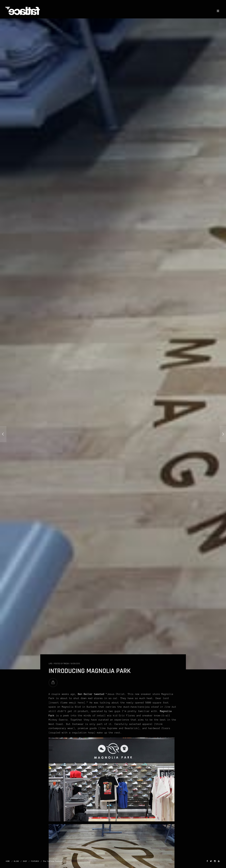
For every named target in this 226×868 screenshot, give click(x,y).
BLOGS (16, 861)
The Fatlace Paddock (53, 861)
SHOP (25, 861)
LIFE (50, 664)
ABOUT (69, 861)
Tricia (66, 664)
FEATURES (35, 861)
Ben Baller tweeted (91, 694)
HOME (8, 861)
